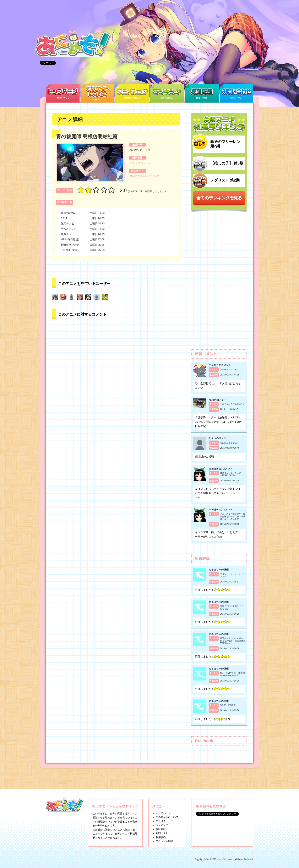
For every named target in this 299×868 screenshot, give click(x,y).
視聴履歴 (161, 829)
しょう (212, 438)
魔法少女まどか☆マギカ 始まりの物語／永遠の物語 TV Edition (233, 641)
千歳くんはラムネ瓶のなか (233, 404)
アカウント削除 (164, 841)
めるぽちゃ (215, 570)
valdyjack (214, 469)
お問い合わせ (163, 833)
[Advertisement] (219, 283)
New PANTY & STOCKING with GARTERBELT (232, 674)
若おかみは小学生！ (229, 443)
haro (211, 400)
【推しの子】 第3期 (227, 163)
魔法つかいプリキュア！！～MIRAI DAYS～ (233, 474)
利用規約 (161, 837)
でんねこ (214, 365)
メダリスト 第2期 (225, 180)
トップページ (163, 813)
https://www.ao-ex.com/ (144, 176)
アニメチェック (164, 821)
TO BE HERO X (227, 705)
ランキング (162, 825)
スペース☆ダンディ (229, 370)
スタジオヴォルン (140, 163)
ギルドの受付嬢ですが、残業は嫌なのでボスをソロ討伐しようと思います (233, 516)
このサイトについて (167, 817)
